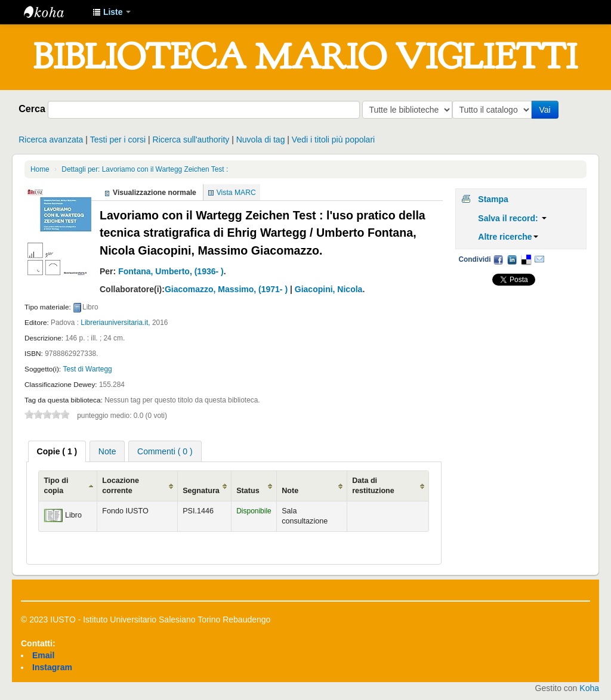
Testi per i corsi (118, 140)
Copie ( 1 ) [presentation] (57, 451)
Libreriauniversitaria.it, (115, 323)
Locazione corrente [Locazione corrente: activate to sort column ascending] (121, 486)
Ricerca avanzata (51, 140)
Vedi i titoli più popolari (333, 140)
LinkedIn (512, 259)
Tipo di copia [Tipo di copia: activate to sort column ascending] (56, 486)
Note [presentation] (107, 451)
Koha (589, 688)
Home (40, 169)
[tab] (57, 451)
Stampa (493, 199)
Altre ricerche (508, 237)
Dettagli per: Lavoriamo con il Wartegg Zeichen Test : (145, 169)
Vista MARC (236, 193)
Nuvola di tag (261, 140)
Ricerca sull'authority (191, 140)
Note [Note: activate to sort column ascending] (290, 491)
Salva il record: (512, 218)
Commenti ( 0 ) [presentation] (165, 451)
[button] (112, 12)
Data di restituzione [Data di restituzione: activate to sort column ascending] (373, 486)
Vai (547, 110)
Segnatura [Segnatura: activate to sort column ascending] (201, 491)
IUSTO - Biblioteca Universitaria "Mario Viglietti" (54, 12)
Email (539, 259)
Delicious (526, 259)
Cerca (32, 109)
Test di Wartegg (87, 369)
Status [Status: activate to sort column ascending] (248, 491)
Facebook (498, 259)
